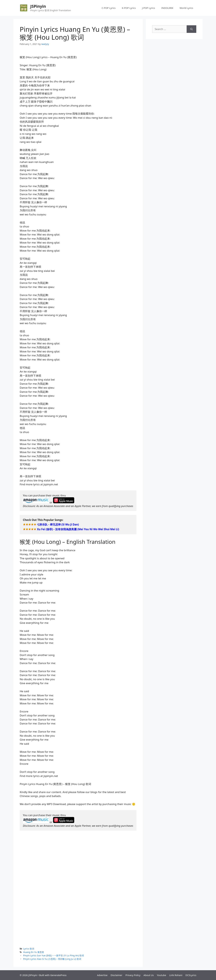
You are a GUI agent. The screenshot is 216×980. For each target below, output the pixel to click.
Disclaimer (117, 975)
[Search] (191, 29)
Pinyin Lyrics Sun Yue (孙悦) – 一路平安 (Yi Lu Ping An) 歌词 (54, 955)
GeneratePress (58, 975)
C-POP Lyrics (109, 8)
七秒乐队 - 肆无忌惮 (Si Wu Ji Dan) (58, 524)
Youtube (161, 975)
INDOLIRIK (167, 8)
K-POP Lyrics (129, 8)
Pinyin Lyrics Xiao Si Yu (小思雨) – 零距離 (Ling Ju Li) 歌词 (52, 959)
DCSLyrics (191, 975)
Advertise (102, 975)
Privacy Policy (133, 975)
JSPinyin (38, 6)
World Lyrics (186, 8)
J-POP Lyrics (149, 8)
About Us (149, 975)
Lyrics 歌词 (29, 949)
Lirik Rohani (176, 975)
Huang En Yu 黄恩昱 (34, 952)
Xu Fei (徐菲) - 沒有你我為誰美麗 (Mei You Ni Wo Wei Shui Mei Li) (78, 529)
